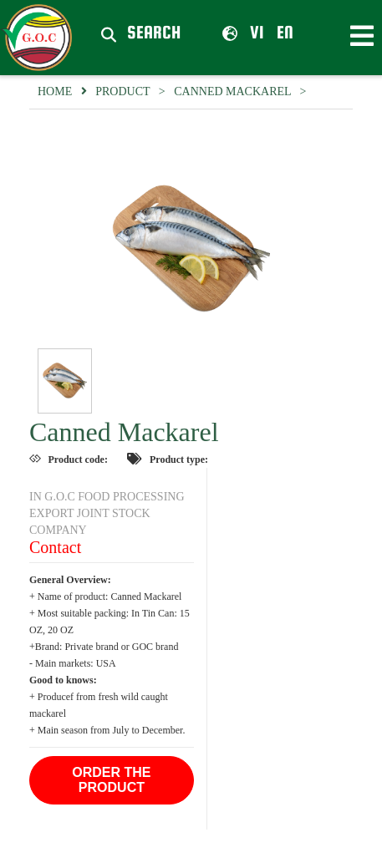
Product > (135, 91)
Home (55, 91)
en (285, 32)
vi (243, 32)
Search (154, 33)
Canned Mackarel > (243, 91)
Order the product (111, 780)
